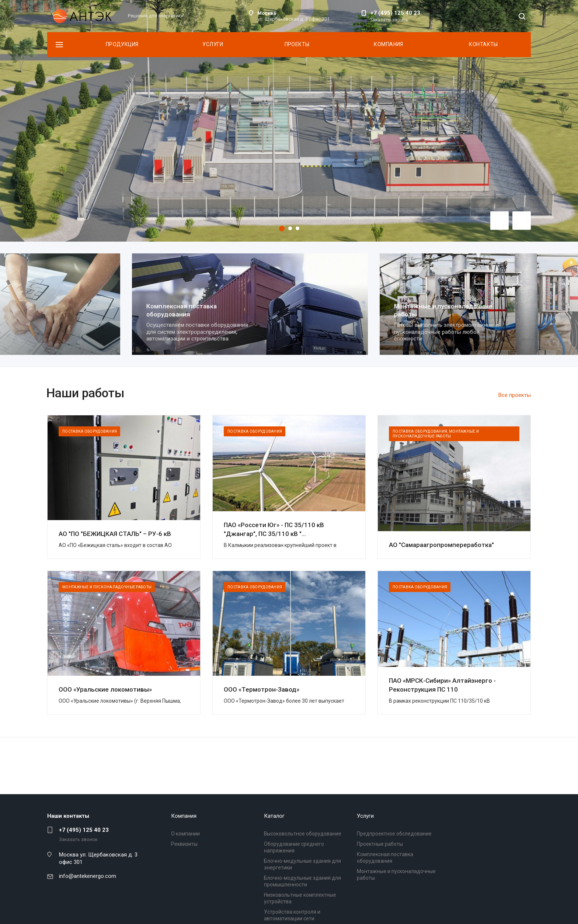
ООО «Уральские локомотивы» (105, 689)
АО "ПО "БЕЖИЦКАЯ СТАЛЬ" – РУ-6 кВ (115, 534)
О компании (185, 834)
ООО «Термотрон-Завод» (262, 689)
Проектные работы (91, 307)
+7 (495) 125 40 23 (395, 13)
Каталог (274, 816)
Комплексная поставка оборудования (344, 310)
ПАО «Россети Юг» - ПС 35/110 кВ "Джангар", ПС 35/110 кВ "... (274, 529)
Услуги (213, 44)
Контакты (483, 44)
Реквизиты (184, 844)
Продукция (122, 44)
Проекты (297, 44)
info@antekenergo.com (88, 876)
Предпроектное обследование (394, 834)
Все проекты (515, 395)
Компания (388, 44)
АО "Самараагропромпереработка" (441, 545)
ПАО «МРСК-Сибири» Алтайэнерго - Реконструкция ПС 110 (442, 685)
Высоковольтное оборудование (303, 834)
